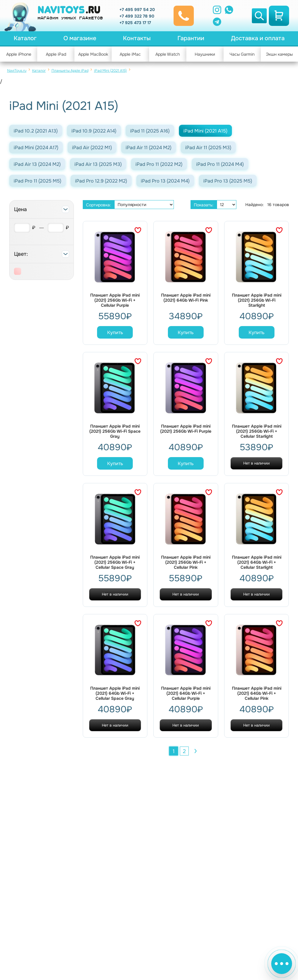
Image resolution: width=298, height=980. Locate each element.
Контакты (137, 38)
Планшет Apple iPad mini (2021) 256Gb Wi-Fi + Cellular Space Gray (115, 562)
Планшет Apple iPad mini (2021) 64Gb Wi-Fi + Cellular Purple (186, 693)
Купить (115, 332)
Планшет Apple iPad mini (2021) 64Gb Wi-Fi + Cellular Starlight (257, 562)
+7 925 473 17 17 (135, 23)
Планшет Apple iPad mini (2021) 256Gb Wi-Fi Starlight (257, 300)
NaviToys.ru (17, 71)
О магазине (80, 38)
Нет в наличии (256, 463)
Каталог (25, 38)
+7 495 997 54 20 (137, 10)
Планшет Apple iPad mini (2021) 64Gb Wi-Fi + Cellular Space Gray (115, 693)
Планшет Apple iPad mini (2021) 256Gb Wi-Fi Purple (186, 429)
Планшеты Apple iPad (70, 71)
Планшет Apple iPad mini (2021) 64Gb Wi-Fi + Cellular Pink (257, 693)
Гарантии (191, 38)
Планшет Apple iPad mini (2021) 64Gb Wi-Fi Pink (186, 298)
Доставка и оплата (258, 38)
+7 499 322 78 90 (137, 16)
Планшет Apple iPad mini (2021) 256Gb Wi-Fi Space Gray (115, 431)
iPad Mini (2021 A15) (110, 71)
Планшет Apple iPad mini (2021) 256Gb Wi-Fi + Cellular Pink (186, 562)
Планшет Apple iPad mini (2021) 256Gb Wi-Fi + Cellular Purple (115, 300)
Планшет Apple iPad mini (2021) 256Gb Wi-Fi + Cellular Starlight (257, 431)
